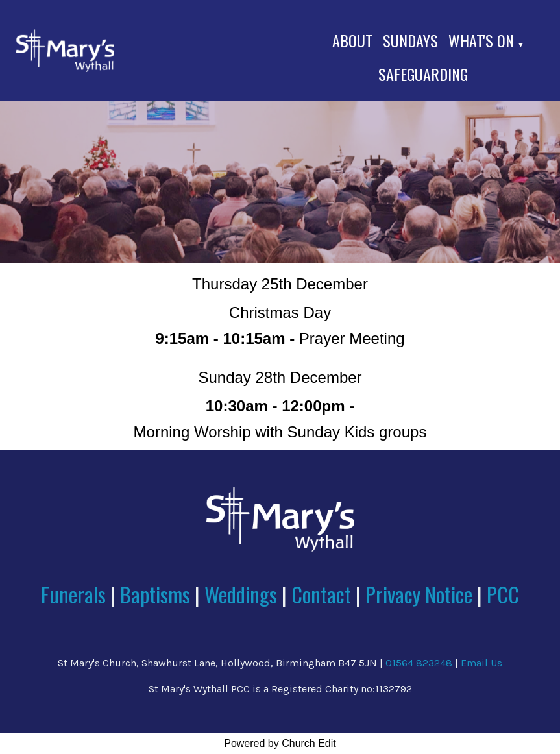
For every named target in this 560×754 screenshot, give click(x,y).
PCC (503, 594)
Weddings (241, 594)
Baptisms (155, 594)
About (352, 40)
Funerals (73, 594)
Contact (323, 594)
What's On (481, 40)
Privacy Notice (419, 594)
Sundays (410, 40)
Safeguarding (423, 74)
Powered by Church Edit (280, 743)
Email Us (481, 663)
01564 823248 (419, 663)
